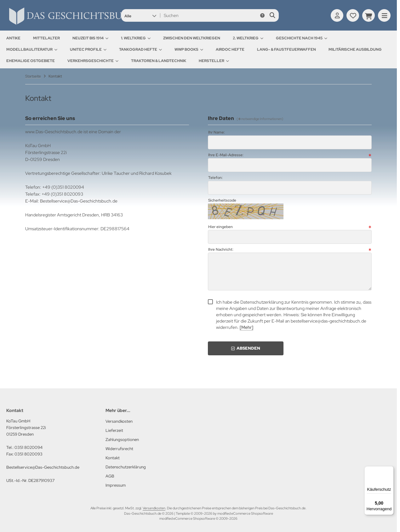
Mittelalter (46, 38)
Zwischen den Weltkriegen (192, 38)
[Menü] (390, 470)
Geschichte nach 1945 (302, 38)
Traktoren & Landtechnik (159, 61)
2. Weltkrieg (248, 38)
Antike (13, 38)
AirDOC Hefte (230, 49)
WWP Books (189, 49)
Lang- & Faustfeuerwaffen (286, 49)
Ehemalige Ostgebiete (31, 61)
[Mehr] (246, 327)
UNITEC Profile (88, 49)
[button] (140, 15)
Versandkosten (154, 508)
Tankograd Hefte (140, 49)
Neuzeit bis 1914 (90, 38)
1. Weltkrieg (136, 38)
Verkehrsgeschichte (93, 61)
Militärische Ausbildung (355, 49)
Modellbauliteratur (32, 49)
